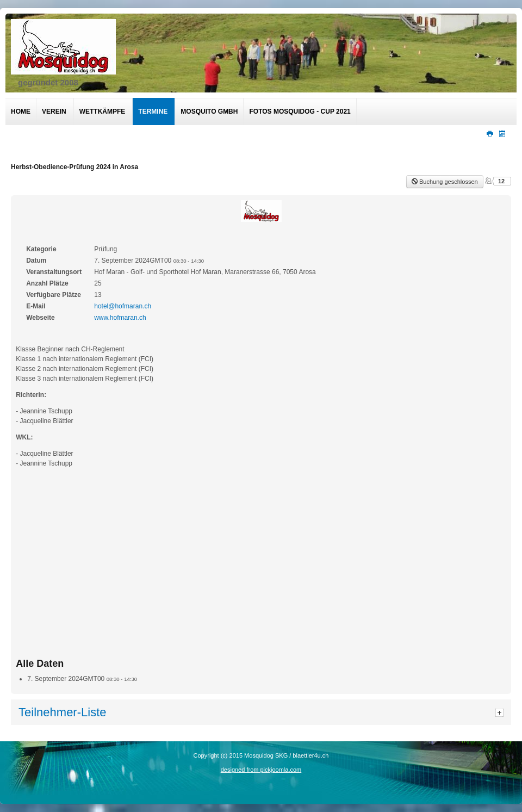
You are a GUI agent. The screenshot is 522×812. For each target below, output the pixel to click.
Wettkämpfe (102, 111)
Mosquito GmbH (209, 111)
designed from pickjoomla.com (261, 770)
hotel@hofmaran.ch (123, 306)
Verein (54, 111)
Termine (153, 111)
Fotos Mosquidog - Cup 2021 (300, 111)
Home (21, 111)
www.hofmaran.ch (120, 318)
